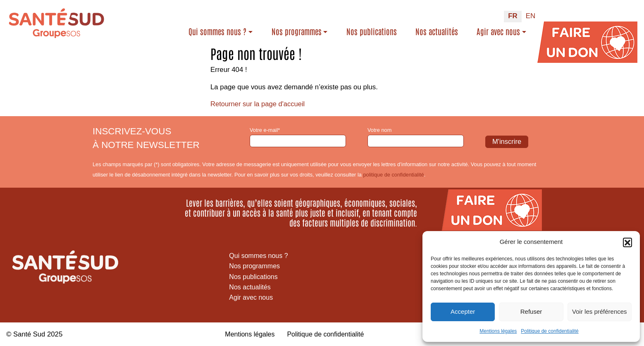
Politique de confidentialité (550, 331)
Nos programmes (297, 31)
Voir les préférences (600, 311)
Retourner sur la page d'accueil (258, 104)
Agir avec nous (498, 31)
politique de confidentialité (393, 174)
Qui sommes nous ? (217, 31)
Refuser (531, 311)
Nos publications (372, 31)
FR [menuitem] (513, 16)
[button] (627, 242)
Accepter (463, 311)
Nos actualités (437, 31)
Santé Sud (29, 334)
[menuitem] (513, 17)
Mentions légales (498, 331)
